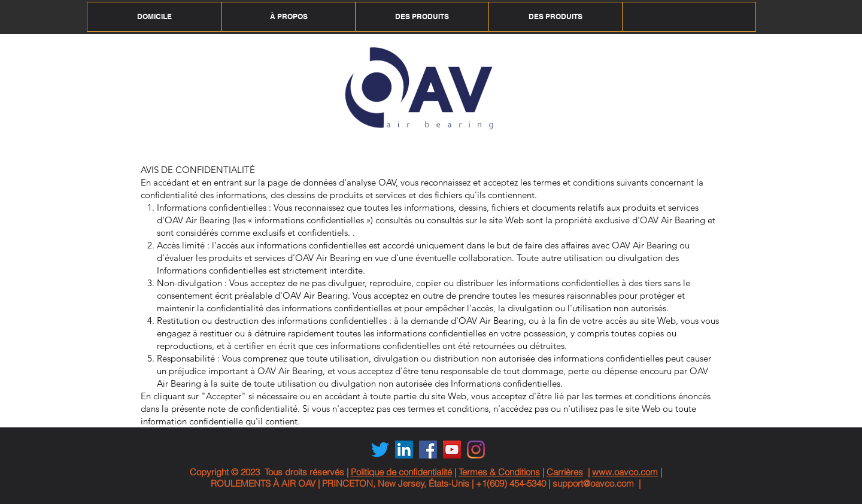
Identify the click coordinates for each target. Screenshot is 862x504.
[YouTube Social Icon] (452, 450)
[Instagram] (476, 450)
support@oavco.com (593, 483)
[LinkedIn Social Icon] (404, 450)
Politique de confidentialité (401, 472)
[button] (288, 17)
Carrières (565, 472)
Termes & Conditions (499, 472)
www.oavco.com (625, 472)
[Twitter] (380, 450)
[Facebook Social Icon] (428, 450)
